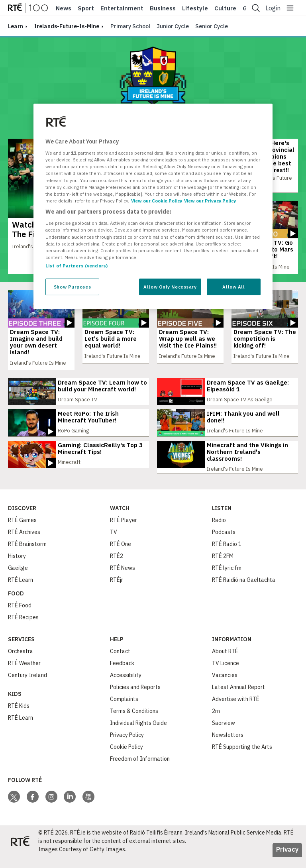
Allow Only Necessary (170, 287)
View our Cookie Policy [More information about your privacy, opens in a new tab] (157, 201)
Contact (120, 662)
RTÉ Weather (24, 674)
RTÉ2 (117, 567)
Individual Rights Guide (138, 734)
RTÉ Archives (24, 543)
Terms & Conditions (134, 722)
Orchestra (21, 662)
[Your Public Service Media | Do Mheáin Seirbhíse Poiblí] (20, 852)
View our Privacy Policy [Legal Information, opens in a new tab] (210, 201)
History (17, 567)
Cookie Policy (127, 758)
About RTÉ (225, 662)
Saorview (224, 734)
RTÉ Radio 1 (227, 555)
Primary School (130, 26)
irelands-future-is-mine (67, 26)
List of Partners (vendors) (76, 266)
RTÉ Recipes (23, 628)
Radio (219, 531)
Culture (225, 8)
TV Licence (226, 674)
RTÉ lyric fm (227, 579)
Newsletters (228, 746)
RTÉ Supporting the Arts (242, 758)
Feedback (122, 674)
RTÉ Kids (19, 717)
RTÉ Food (20, 616)
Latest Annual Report (238, 698)
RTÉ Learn (21, 591)
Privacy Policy (127, 746)
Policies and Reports (135, 698)
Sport (86, 8)
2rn (216, 722)
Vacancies (225, 686)
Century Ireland (27, 686)
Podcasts (224, 543)
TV (114, 543)
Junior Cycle (173, 26)
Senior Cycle (212, 26)
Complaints (124, 710)
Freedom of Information (140, 770)
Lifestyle (195, 8)
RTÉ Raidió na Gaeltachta (244, 591)
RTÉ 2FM (223, 567)
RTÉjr (117, 591)
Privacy (287, 860)
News (64, 8)
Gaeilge (18, 579)
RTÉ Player (124, 531)
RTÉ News (123, 579)
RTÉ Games (22, 531)
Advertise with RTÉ (236, 710)
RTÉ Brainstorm (27, 555)
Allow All (233, 287)
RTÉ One (121, 555)
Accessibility (126, 686)
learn (16, 26)
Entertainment (122, 8)
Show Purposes (72, 287)
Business (163, 8)
